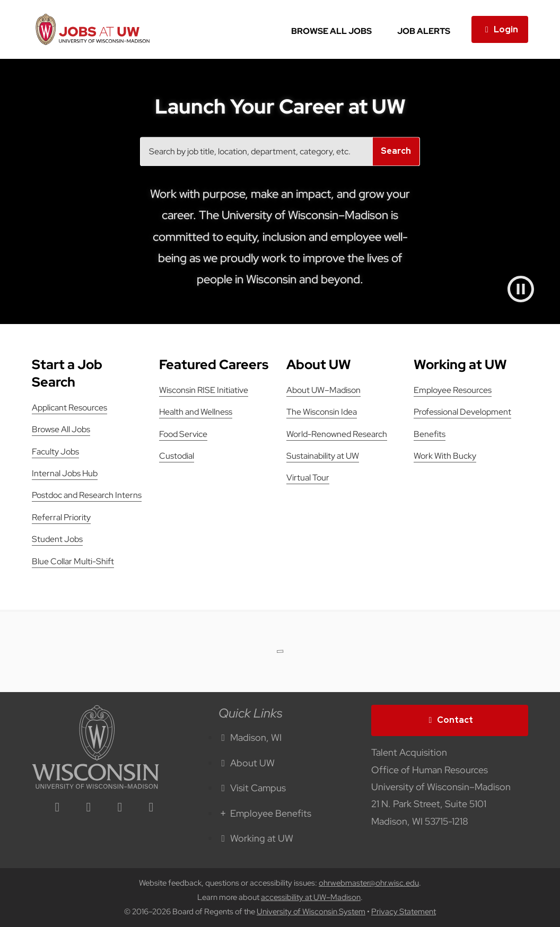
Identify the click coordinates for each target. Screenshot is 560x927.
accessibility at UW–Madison (311, 897)
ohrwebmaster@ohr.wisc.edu (369, 883)
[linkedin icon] (57, 808)
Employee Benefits (265, 813)
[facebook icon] (89, 808)
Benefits (430, 434)
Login (500, 29)
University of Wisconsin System (311, 912)
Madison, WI (250, 737)
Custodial (177, 456)
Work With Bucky (445, 456)
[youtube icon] (151, 808)
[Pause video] (521, 289)
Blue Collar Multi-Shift (73, 561)
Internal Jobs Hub (65, 473)
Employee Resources (453, 390)
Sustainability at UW (323, 456)
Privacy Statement (404, 912)
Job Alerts (424, 31)
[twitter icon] (120, 808)
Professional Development (462, 412)
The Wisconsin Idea (322, 412)
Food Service (183, 434)
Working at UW (256, 838)
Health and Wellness (196, 412)
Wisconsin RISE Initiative (204, 390)
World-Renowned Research (337, 434)
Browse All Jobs (331, 31)
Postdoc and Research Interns (87, 495)
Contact (450, 720)
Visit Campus (252, 788)
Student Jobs (57, 539)
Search (396, 151)
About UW (247, 763)
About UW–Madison (323, 390)
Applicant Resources (69, 408)
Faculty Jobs (55, 452)
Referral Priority (61, 517)
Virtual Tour (308, 478)
